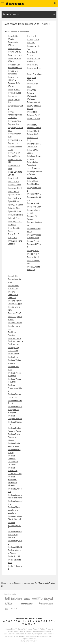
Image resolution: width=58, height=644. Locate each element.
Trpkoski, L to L (14, 202)
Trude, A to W (14, 354)
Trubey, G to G (33, 131)
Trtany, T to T (13, 234)
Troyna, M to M (14, 156)
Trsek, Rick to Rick (15, 215)
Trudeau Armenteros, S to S (15, 388)
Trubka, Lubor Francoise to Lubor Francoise (33, 165)
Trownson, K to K (15, 55)
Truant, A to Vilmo (34, 74)
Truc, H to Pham (33, 184)
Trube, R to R (32, 112)
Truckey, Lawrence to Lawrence (13, 295)
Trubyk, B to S (32, 181)
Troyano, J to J (14, 124)
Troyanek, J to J (14, 121)
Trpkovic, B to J (14, 208)
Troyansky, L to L (15, 140)
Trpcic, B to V (13, 192)
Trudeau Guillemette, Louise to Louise (15, 471)
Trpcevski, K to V (15, 188)
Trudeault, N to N (15, 547)
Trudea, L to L (13, 357)
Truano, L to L (32, 65)
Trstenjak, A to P (14, 218)
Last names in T (30, 583)
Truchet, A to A (33, 204)
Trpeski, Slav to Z (15, 195)
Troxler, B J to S (14, 90)
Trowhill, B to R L (14, 52)
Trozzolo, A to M (14, 185)
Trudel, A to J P (14, 557)
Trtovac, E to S (33, 40)
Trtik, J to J (12, 238)
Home (4, 583)
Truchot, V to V (33, 241)
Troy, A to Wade (14, 93)
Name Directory (15, 583)
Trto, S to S (31, 36)
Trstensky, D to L (15, 222)
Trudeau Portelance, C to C (14, 526)
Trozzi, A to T (13, 178)
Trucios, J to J (33, 257)
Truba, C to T (32, 90)
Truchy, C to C (33, 251)
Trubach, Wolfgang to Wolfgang (32, 96)
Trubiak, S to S (33, 134)
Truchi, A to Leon (34, 207)
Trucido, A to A (33, 254)
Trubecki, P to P (33, 115)
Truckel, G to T (14, 276)
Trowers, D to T (14, 49)
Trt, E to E (12, 225)
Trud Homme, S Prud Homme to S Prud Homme (15, 341)
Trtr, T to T (31, 43)
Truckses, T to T (15, 313)
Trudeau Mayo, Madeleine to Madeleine (14, 510)
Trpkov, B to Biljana (15, 205)
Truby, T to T (32, 178)
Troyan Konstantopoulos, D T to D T (15, 115)
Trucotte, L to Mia (15, 323)
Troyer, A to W (14, 153)
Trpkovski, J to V (15, 212)
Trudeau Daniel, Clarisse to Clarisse (14, 437)
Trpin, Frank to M (15, 198)
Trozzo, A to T (13, 182)
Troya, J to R (13, 96)
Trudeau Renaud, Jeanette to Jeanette (15, 535)
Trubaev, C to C (33, 102)
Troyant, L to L (14, 143)
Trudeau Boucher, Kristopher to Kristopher (15, 410)
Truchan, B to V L (34, 194)
